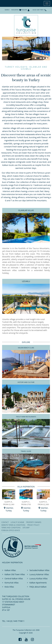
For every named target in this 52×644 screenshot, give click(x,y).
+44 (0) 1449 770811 (38, 10)
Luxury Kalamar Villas (39, 574)
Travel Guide (26, 451)
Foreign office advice (11, 530)
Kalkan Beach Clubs (26, 348)
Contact (5, 522)
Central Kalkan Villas (14, 579)
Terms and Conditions (11, 528)
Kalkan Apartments (38, 583)
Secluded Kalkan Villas (40, 570)
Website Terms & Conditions (13, 525)
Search (7, 10)
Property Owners (34, 522)
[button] (49, 499)
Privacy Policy (33, 525)
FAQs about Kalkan (38, 587)
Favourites (15, 10)
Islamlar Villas (26, 210)
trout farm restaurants (26, 134)
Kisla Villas (9, 587)
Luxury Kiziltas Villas (39, 579)
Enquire (24, 10)
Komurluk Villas (12, 583)
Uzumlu (26, 281)
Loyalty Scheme (17, 522)
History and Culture (26, 382)
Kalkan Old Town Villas (15, 574)
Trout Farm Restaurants (26, 417)
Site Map (26, 528)
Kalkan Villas (10, 570)
